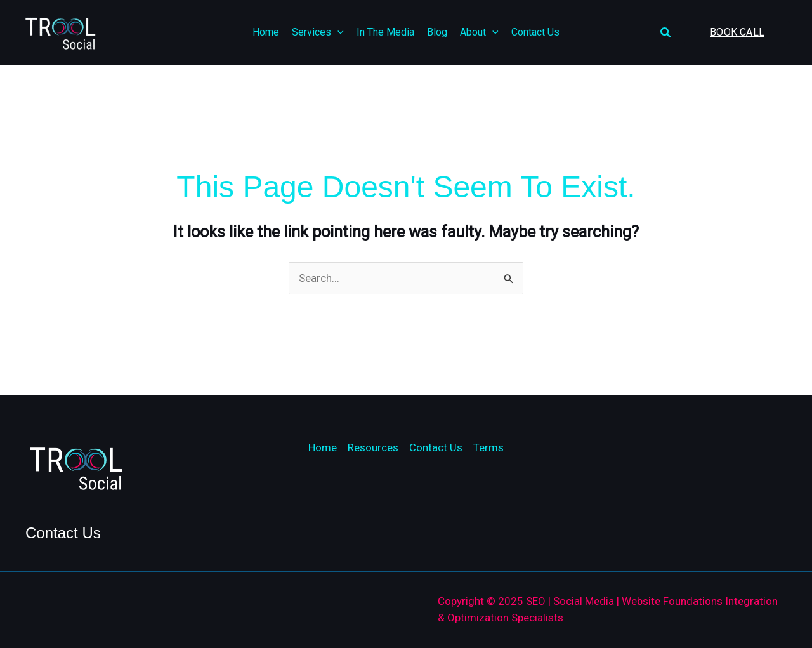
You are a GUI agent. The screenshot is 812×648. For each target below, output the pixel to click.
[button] (666, 33)
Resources (373, 447)
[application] (337, 32)
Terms (488, 447)
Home (323, 447)
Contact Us (436, 447)
